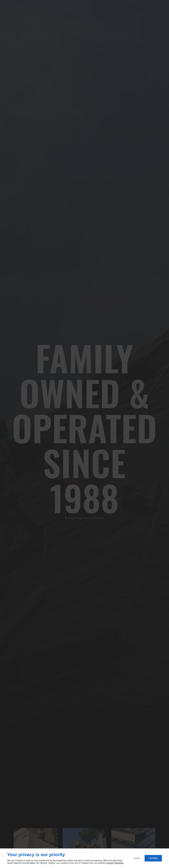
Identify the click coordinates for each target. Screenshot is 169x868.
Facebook (119, 863)
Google (110, 863)
